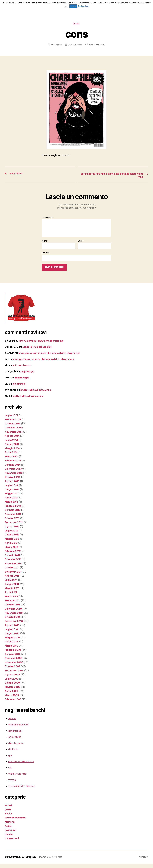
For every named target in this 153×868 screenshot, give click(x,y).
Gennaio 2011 (13, 609)
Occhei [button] (73, 6)
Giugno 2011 (12, 588)
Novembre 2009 (15, 667)
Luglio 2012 (12, 535)
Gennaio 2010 (13, 658)
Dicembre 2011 (14, 564)
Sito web (46, 253)
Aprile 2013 (12, 502)
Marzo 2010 (12, 650)
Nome (45, 242)
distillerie (13, 754)
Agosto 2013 (12, 486)
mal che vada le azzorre (22, 766)
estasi (8, 810)
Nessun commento (97, 45)
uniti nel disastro (22, 370)
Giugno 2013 (12, 494)
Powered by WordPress (52, 861)
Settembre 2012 (14, 527)
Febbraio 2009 (14, 704)
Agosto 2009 (13, 679)
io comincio (19, 388)
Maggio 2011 (12, 593)
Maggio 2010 (13, 642)
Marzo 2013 (12, 506)
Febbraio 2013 (13, 510)
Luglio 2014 (12, 444)
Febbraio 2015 (13, 424)
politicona (11, 834)
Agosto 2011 (12, 580)
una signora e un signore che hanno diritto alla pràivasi (45, 364)
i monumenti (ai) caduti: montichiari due (43, 341)
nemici (76, 24)
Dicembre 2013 (14, 473)
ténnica (9, 838)
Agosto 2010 (12, 629)
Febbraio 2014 (13, 465)
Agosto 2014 (12, 440)
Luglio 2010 (12, 634)
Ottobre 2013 (13, 481)
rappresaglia (28, 376)
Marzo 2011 (12, 601)
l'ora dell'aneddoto (16, 822)
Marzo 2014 (12, 461)
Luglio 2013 (12, 490)
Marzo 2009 (12, 700)
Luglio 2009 (12, 683)
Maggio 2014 (13, 453)
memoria (10, 826)
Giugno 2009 (13, 687)
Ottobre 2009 (13, 671)
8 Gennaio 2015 (75, 45)
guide (8, 814)
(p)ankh (13, 723)
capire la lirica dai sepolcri (38, 348)
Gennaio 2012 (13, 560)
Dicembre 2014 (14, 432)
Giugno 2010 (12, 638)
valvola (12, 784)
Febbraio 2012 (13, 555)
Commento (47, 218)
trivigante (57, 45)
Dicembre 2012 (14, 518)
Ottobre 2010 (13, 621)
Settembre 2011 (14, 576)
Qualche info (83, 6)
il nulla (9, 818)
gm (10, 760)
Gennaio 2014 (13, 469)
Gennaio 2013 (13, 514)
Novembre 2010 (14, 617)
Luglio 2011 (12, 584)
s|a (10, 772)
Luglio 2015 (12, 420)
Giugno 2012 (12, 539)
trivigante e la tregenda (25, 861)
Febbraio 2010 (13, 654)
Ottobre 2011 (13, 572)
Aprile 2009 (12, 695)
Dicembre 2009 (14, 662)
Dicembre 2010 (14, 613)
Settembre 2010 (14, 625)
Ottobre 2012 (13, 523)
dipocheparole (17, 747)
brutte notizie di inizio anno (36, 394)
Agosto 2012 (12, 531)
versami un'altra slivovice (23, 790)
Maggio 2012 (13, 543)
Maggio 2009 (13, 691)
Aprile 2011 (12, 597)
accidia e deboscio (19, 729)
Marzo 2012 (12, 551)
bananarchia (16, 735)
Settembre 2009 (15, 675)
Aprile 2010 (12, 646)
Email (81, 242)
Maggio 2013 (13, 498)
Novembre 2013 (14, 477)
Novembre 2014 (14, 436)
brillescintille (15, 741)
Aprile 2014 (12, 457)
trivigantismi (12, 843)
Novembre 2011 (14, 568)
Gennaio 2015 (13, 428)
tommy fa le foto (18, 778)
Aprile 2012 (12, 547)
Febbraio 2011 (13, 605)
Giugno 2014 (12, 448)
